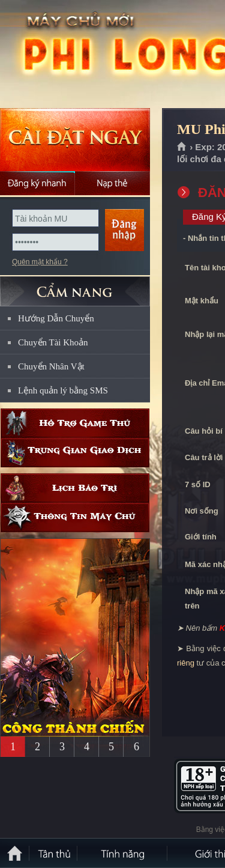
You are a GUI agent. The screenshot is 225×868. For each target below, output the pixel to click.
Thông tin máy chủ (75, 517)
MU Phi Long (86, 55)
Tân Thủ (54, 853)
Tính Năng (123, 853)
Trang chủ (182, 147)
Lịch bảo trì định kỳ (75, 488)
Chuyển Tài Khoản (53, 342)
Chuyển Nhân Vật (51, 366)
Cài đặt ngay (75, 140)
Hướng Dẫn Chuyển (56, 318)
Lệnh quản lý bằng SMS (63, 390)
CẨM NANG (75, 286)
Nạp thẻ (112, 183)
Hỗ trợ (75, 423)
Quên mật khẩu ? (40, 262)
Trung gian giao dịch (75, 453)
